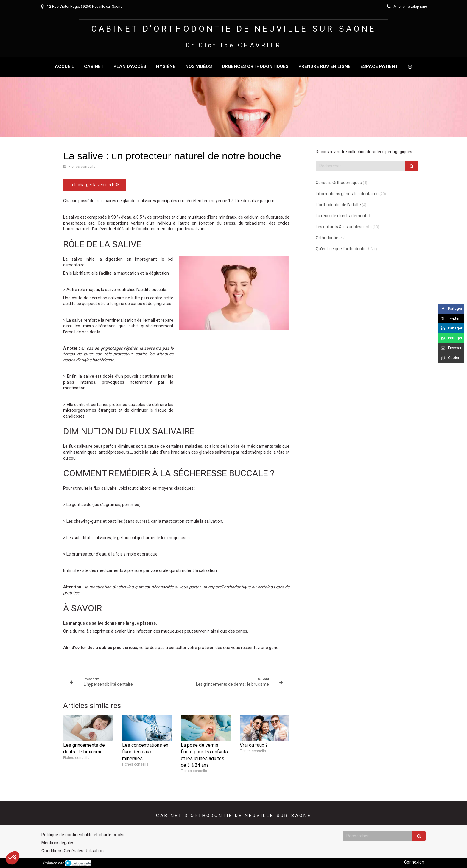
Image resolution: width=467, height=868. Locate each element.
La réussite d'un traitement (341, 216)
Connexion (414, 862)
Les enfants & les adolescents (344, 227)
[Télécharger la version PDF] (95, 185)
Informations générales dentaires (347, 194)
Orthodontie (327, 238)
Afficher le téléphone (410, 7)
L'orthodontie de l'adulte (338, 205)
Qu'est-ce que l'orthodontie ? (343, 249)
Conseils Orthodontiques (339, 183)
